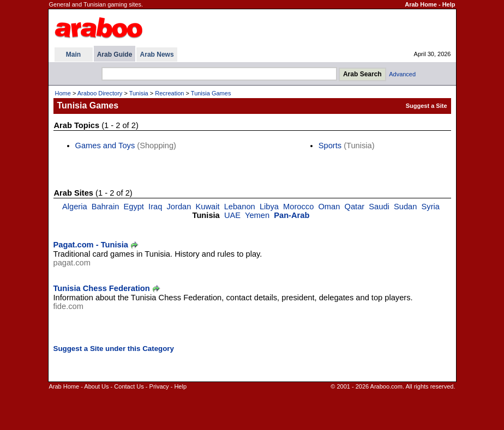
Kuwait (208, 207)
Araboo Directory (100, 93)
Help (449, 4)
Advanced (402, 74)
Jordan (179, 207)
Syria (431, 207)
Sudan (405, 207)
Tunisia (139, 93)
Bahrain (106, 207)
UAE (232, 215)
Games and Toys (105, 146)
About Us (96, 386)
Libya (269, 207)
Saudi (379, 207)
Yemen (257, 215)
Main (73, 54)
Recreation (169, 93)
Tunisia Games (211, 93)
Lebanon (240, 207)
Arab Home (421, 4)
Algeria (75, 207)
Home (63, 93)
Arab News (157, 54)
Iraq (155, 207)
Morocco (298, 207)
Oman (329, 207)
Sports (330, 146)
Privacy (159, 386)
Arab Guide (115, 54)
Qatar (355, 207)
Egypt (133, 207)
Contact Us (129, 386)
